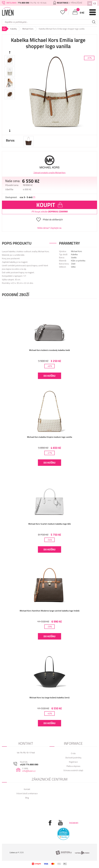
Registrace (73, 762)
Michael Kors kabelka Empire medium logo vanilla (50, 437)
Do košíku (49, 376)
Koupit (49, 205)
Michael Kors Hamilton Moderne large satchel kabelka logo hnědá (50, 611)
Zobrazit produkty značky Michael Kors (49, 173)
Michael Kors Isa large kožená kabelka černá (49, 698)
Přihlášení (76, 3)
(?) (34, 197)
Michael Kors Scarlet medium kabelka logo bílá (49, 524)
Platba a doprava (73, 766)
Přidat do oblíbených (53, 220)
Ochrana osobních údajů (73, 770)
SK (90, 3)
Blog (27, 798)
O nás (73, 753)
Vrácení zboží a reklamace (27, 793)
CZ (95, 3)
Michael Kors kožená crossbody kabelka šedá (49, 350)
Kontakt (27, 789)
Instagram (74, 823)
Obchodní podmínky (73, 758)
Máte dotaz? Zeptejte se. (50, 228)
